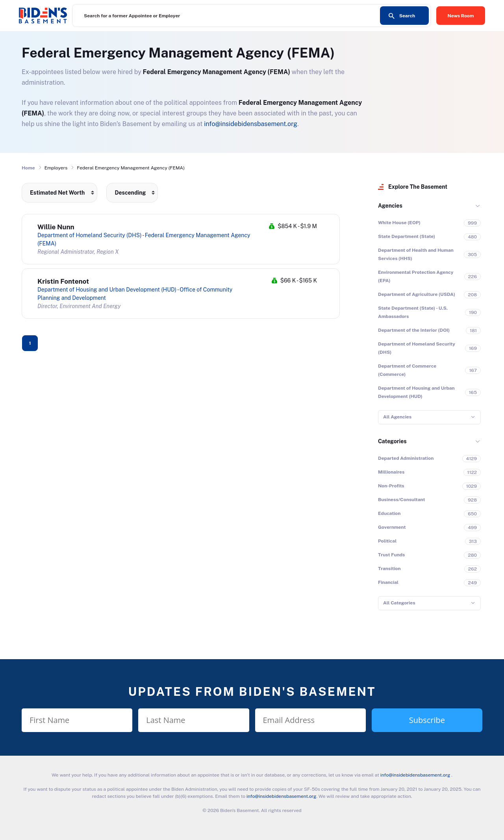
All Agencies (397, 417)
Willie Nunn (56, 227)
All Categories (399, 603)
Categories (392, 441)
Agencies (390, 206)
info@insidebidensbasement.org (251, 124)
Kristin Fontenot (63, 281)
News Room (461, 16)
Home (28, 168)
